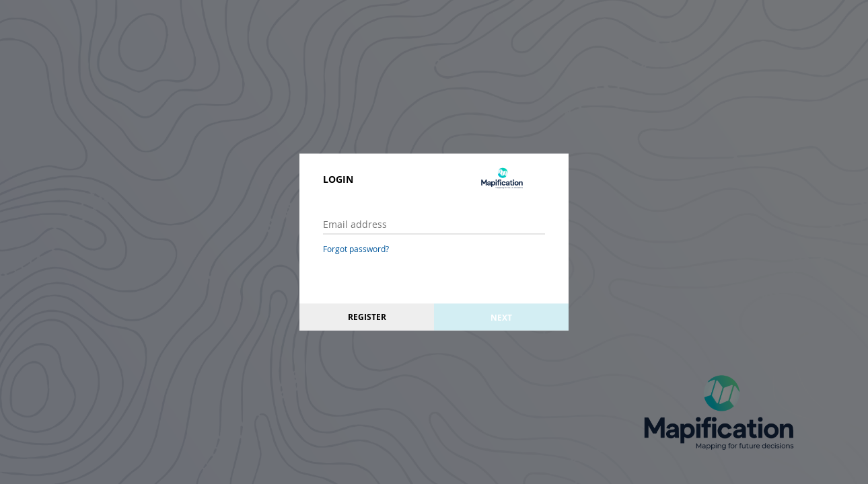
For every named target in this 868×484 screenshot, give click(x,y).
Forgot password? (356, 249)
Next (501, 317)
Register (367, 317)
